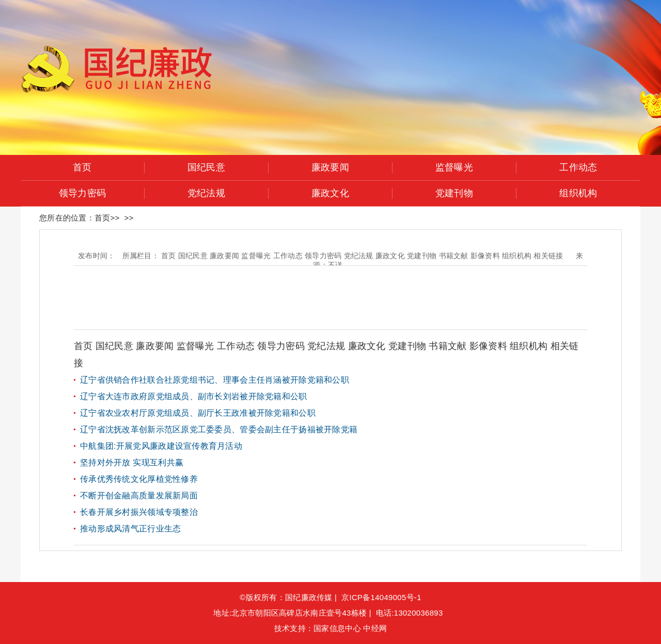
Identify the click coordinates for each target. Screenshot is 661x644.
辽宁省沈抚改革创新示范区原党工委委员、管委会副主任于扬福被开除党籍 (219, 429)
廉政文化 (330, 193)
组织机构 (578, 193)
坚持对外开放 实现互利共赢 (132, 462)
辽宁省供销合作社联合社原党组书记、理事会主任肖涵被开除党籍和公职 (215, 380)
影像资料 (490, 346)
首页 (82, 167)
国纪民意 (206, 167)
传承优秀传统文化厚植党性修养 (139, 479)
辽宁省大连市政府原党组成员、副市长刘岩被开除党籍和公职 (194, 396)
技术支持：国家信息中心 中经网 (330, 628)
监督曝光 (454, 167)
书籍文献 (449, 346)
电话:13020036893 (412, 613)
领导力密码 (82, 193)
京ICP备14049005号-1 (381, 597)
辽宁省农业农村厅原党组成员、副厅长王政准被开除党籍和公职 (198, 413)
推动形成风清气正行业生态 (130, 529)
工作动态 (578, 167)
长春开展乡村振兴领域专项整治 (139, 512)
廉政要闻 (330, 167)
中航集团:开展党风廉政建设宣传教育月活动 (161, 446)
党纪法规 (206, 193)
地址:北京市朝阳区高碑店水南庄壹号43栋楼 (290, 613)
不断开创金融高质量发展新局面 (139, 496)
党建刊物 (454, 193)
